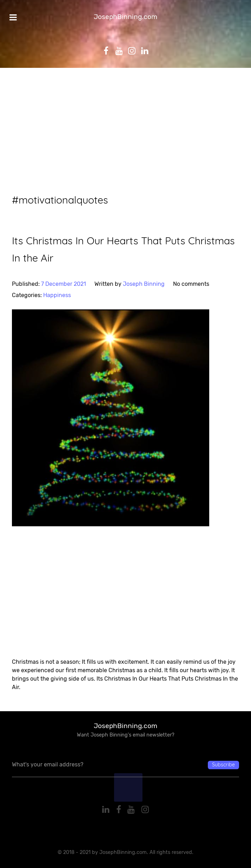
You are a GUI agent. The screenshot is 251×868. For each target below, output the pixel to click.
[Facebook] (120, 810)
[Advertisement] (125, 131)
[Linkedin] (107, 810)
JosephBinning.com (125, 17)
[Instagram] (145, 810)
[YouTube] (132, 810)
